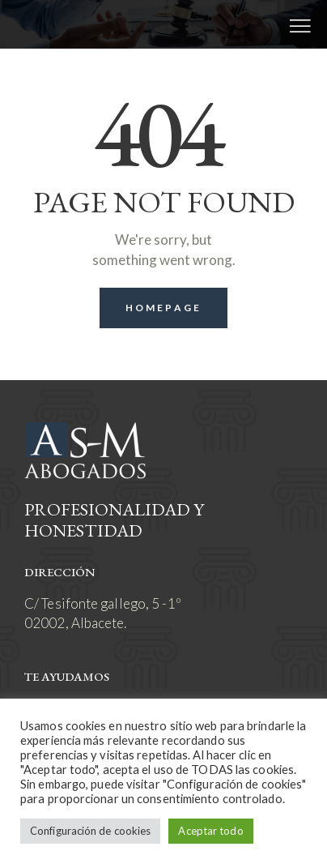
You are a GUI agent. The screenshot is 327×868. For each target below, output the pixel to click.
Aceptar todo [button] (210, 831)
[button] (300, 24)
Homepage (163, 308)
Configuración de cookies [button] (90, 831)
